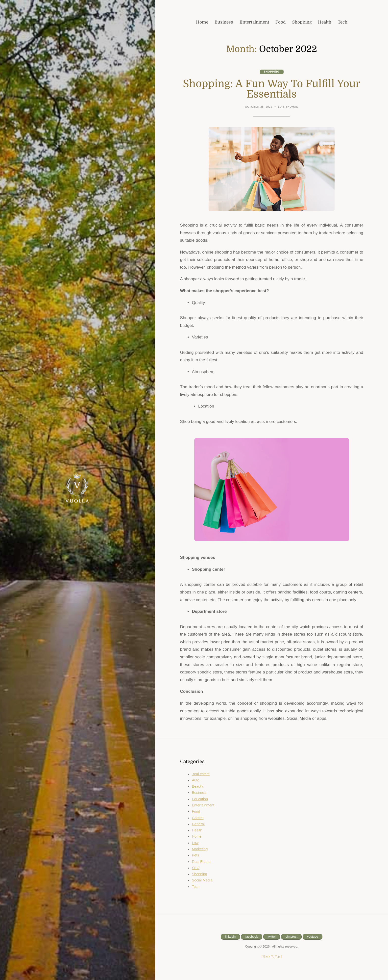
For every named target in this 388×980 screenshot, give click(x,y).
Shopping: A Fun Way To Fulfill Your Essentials (272, 89)
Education (200, 799)
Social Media (202, 880)
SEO (196, 868)
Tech (196, 887)
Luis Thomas (288, 107)
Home (197, 837)
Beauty (197, 787)
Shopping (272, 72)
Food (196, 812)
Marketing (200, 849)
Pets (195, 855)
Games (198, 818)
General (198, 824)
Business (199, 793)
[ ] (272, 957)
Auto (196, 780)
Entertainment (203, 805)
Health (197, 830)
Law (195, 843)
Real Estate (201, 862)
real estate (201, 774)
